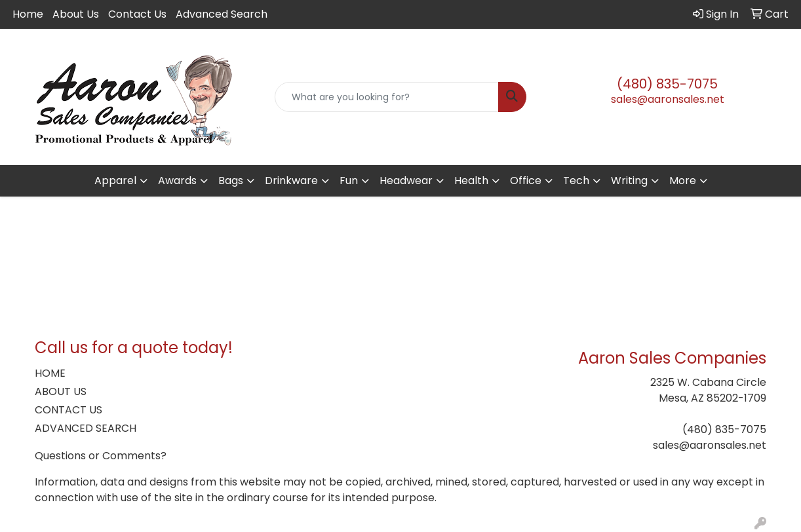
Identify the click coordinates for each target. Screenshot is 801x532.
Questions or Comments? (101, 456)
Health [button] (471, 180)
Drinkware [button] (291, 180)
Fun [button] (349, 180)
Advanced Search (222, 14)
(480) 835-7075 (667, 84)
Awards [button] (177, 180)
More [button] (683, 180)
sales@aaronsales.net (668, 99)
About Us (76, 14)
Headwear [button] (406, 180)
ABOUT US (61, 391)
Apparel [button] (115, 180)
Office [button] (526, 180)
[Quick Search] (386, 97)
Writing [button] (629, 180)
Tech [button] (576, 180)
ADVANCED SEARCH (86, 428)
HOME (50, 373)
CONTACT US (68, 410)
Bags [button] (231, 180)
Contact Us (137, 14)
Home (28, 14)
